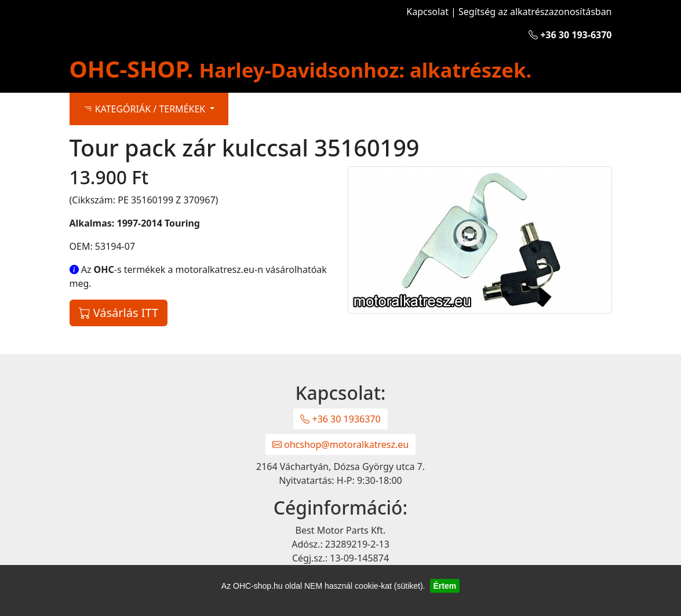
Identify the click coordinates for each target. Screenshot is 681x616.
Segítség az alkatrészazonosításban (535, 12)
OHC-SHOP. (301, 69)
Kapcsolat (427, 12)
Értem (445, 586)
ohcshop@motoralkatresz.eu (340, 444)
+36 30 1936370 (340, 419)
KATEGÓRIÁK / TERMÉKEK (146, 109)
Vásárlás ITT (119, 313)
